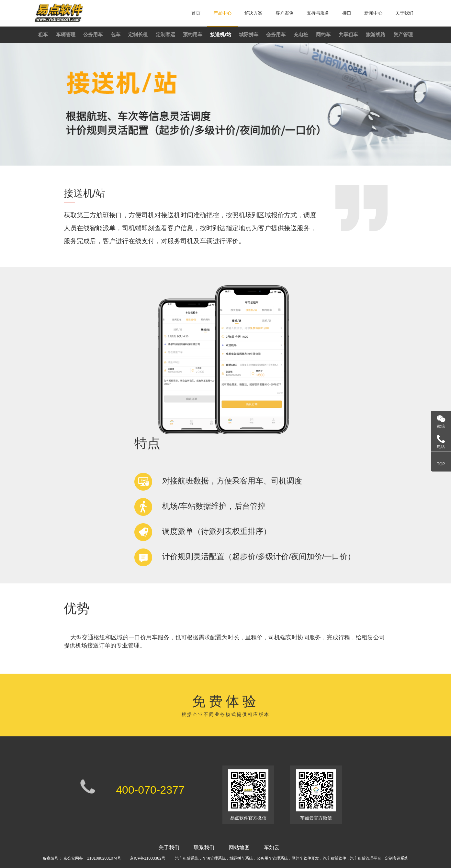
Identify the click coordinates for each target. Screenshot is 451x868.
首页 (196, 13)
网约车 (323, 34)
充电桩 (301, 34)
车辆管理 (66, 34)
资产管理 (403, 34)
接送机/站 (220, 34)
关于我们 (404, 13)
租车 (43, 34)
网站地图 (239, 847)
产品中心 (222, 13)
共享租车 (348, 34)
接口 (347, 13)
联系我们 (204, 847)
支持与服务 (318, 13)
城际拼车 (249, 34)
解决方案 (254, 13)
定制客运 (165, 34)
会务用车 (276, 34)
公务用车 (93, 34)
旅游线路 (376, 34)
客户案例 (285, 13)
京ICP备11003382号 (147, 858)
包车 (116, 34)
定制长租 (138, 34)
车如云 (272, 847)
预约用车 (193, 34)
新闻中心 (373, 13)
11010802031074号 (104, 858)
